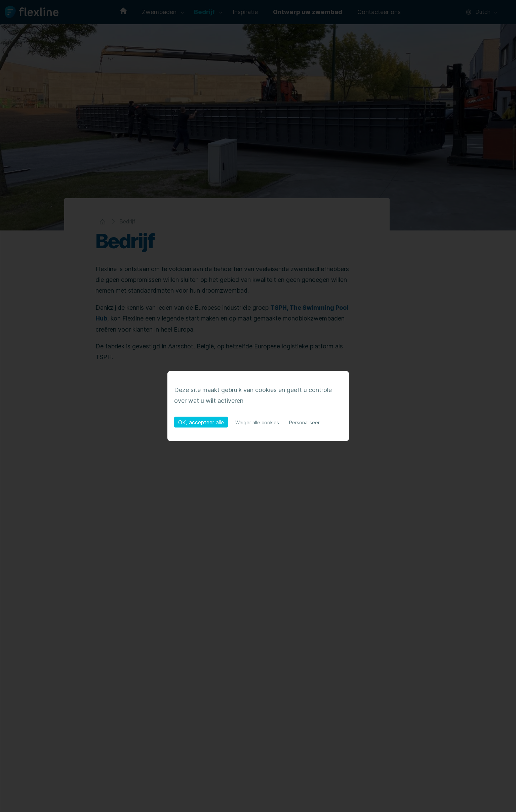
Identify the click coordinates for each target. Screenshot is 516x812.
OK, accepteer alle (201, 422)
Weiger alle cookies (257, 422)
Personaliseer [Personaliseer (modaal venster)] (304, 422)
